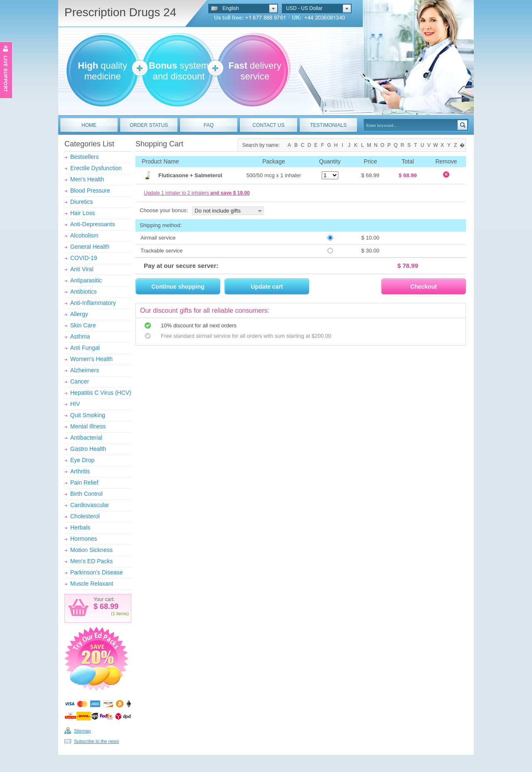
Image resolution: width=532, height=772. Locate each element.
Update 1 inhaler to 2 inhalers (197, 193)
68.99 (108, 606)
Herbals (80, 527)
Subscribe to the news (96, 741)
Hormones (84, 539)
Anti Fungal (85, 348)
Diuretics (81, 202)
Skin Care (83, 325)
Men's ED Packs (91, 561)
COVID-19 (84, 258)
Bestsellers (84, 157)
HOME (89, 125)
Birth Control (86, 494)
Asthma (80, 337)
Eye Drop (82, 460)
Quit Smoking (88, 415)
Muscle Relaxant (92, 584)
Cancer (80, 381)
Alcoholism (84, 235)
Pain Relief (84, 482)
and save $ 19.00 (230, 193)
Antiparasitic (86, 280)
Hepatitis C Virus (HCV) (101, 393)
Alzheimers (85, 370)
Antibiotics (84, 292)
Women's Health (91, 359)
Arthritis (80, 471)
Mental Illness (88, 426)
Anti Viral (82, 269)
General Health (90, 247)
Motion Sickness (91, 550)
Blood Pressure (90, 191)
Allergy (79, 314)
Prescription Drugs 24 (120, 12)
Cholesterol (85, 516)
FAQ (209, 125)
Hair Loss (83, 213)
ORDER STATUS (149, 125)
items (122, 614)
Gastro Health (88, 449)
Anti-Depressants (92, 224)
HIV (75, 404)
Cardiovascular (90, 505)
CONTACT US (269, 125)
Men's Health (87, 179)
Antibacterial (86, 438)
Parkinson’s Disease (97, 572)
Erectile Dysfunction (96, 168)
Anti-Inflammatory (93, 303)
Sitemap (82, 731)
